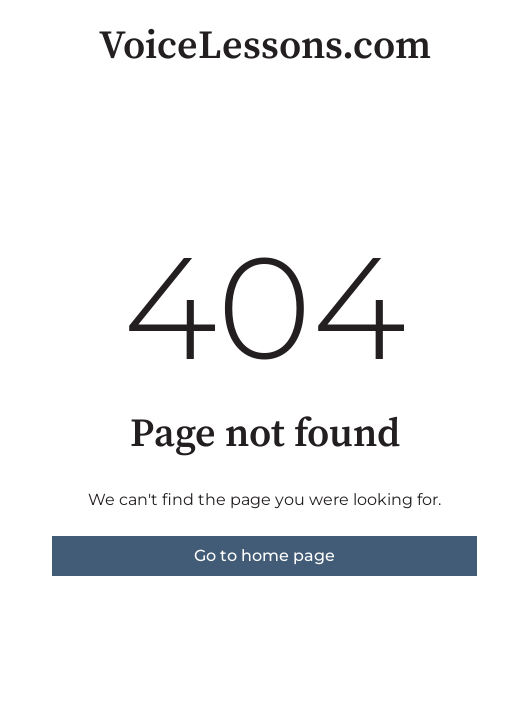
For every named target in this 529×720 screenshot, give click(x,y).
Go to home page (264, 555)
